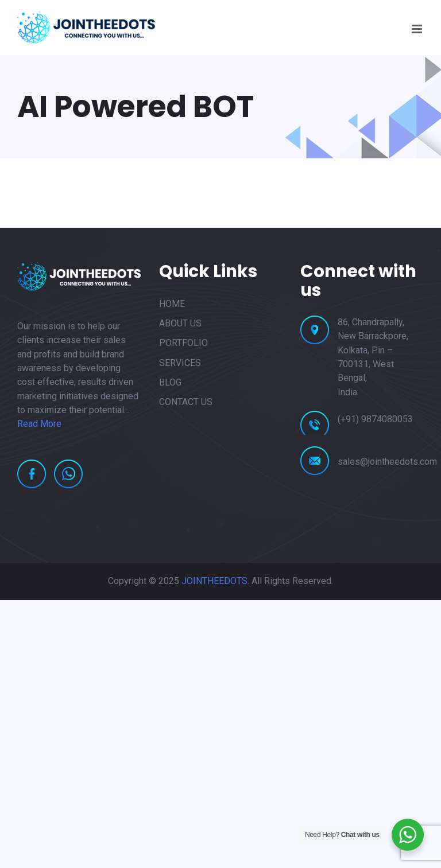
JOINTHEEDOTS (214, 581)
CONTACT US (186, 402)
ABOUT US (180, 323)
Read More (39, 424)
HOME (172, 304)
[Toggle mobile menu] (418, 29)
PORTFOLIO (183, 343)
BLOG (170, 382)
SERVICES (180, 363)
